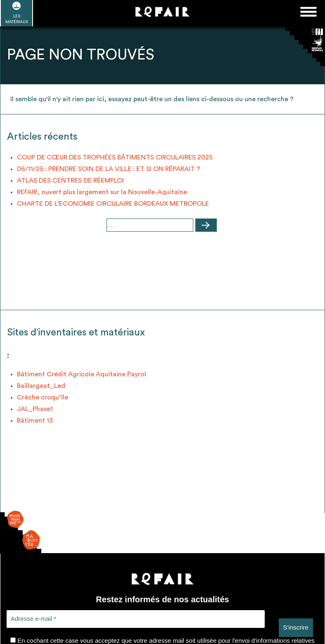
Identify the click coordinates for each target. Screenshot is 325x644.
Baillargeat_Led (41, 386)
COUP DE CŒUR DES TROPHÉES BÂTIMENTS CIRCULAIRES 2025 (115, 157)
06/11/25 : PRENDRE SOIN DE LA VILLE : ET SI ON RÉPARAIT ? (109, 169)
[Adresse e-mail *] (136, 619)
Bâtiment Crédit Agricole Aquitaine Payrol (82, 374)
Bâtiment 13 (35, 421)
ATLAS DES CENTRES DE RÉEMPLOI (70, 181)
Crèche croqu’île (43, 397)
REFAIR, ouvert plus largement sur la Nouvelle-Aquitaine (102, 192)
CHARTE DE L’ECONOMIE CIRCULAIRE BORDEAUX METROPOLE (113, 204)
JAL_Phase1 (35, 409)
